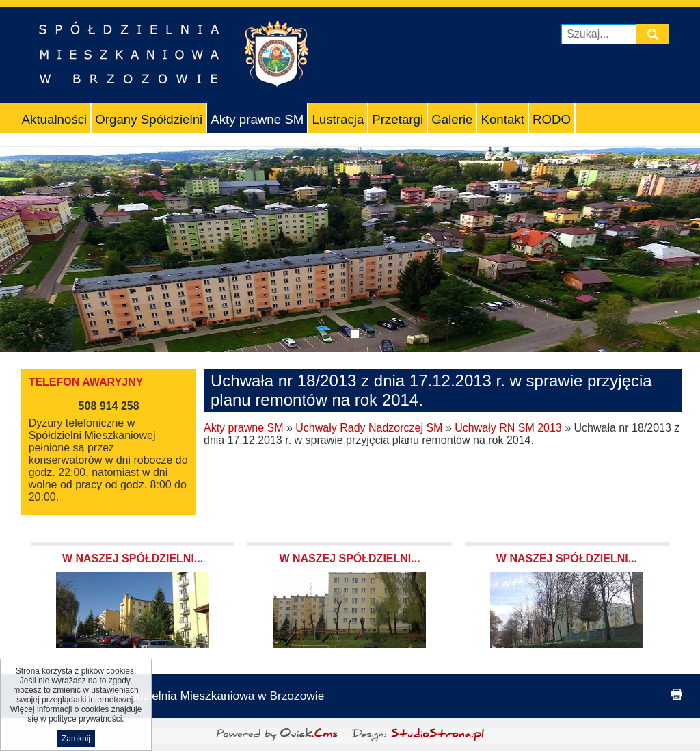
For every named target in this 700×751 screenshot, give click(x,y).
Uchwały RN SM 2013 (508, 428)
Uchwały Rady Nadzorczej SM (369, 428)
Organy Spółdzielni (149, 119)
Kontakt (502, 119)
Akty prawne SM (257, 119)
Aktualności (55, 119)
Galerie (452, 119)
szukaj (656, 34)
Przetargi (398, 119)
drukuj (677, 694)
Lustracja (338, 119)
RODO (552, 119)
